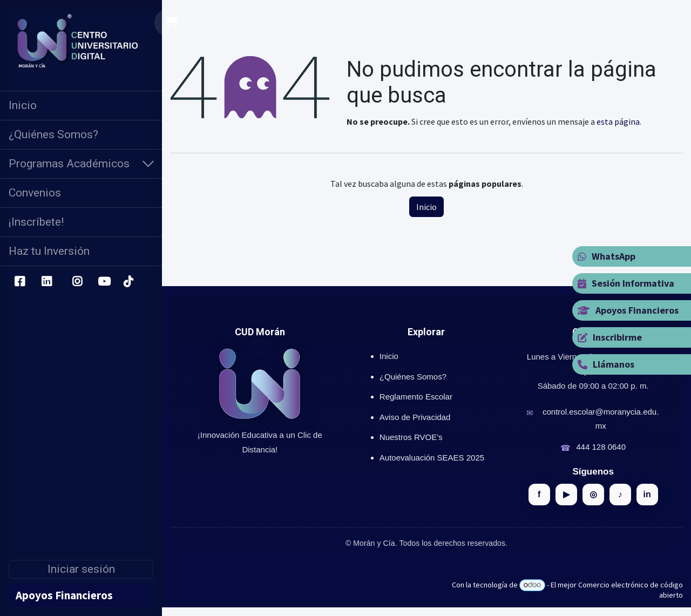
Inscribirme (610, 337)
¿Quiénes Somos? (413, 377)
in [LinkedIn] (647, 494)
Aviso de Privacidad (415, 417)
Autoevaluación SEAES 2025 (432, 458)
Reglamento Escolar (416, 397)
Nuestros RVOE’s (411, 437)
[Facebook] (19, 282)
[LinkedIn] (47, 282)
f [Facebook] (539, 494)
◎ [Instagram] (593, 494)
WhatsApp (607, 256)
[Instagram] (77, 282)
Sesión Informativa (626, 283)
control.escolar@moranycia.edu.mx (601, 419)
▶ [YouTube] (566, 494)
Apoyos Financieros (628, 310)
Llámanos (606, 364)
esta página (618, 121)
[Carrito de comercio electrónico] (171, 23)
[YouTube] (104, 282)
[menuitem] (81, 106)
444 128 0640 (601, 447)
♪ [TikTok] (620, 494)
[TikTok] (128, 282)
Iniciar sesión (81, 569)
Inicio (426, 207)
